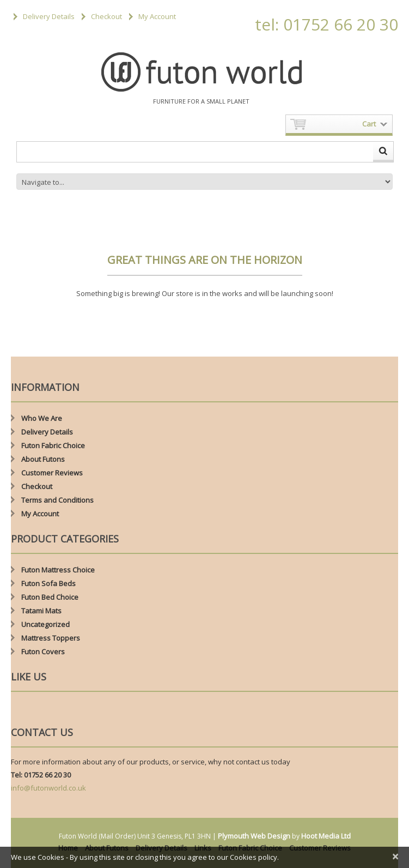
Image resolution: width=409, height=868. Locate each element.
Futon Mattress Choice (58, 570)
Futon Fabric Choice (53, 445)
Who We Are (42, 418)
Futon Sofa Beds (48, 583)
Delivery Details (49, 16)
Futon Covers (43, 652)
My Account (157, 16)
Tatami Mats (41, 611)
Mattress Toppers (51, 638)
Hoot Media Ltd (326, 836)
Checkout (106, 16)
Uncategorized (45, 624)
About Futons (43, 459)
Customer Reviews (52, 473)
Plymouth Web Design (254, 836)
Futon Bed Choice (50, 597)
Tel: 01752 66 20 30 (41, 775)
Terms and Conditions (57, 500)
